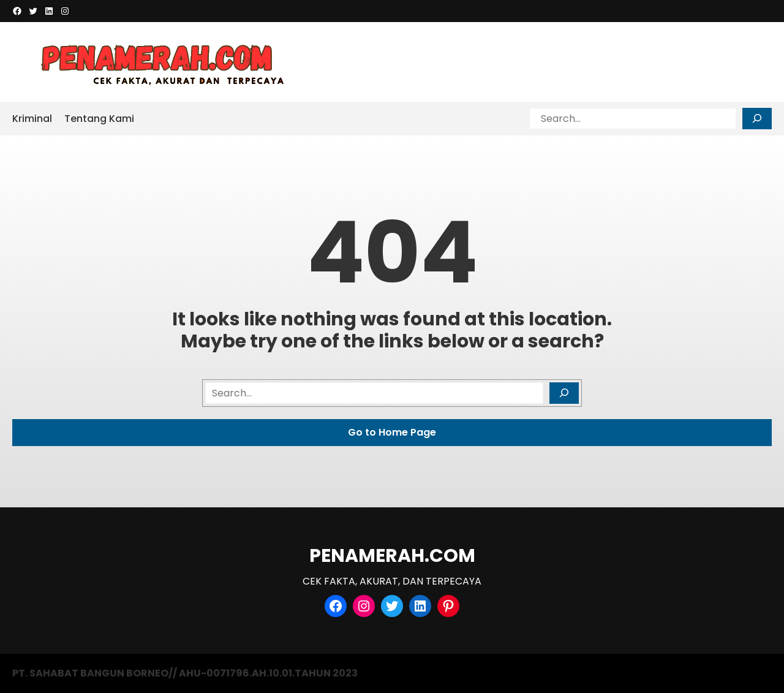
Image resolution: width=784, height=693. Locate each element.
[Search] (757, 119)
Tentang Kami (99, 119)
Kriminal (32, 119)
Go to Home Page (392, 432)
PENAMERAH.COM (392, 556)
